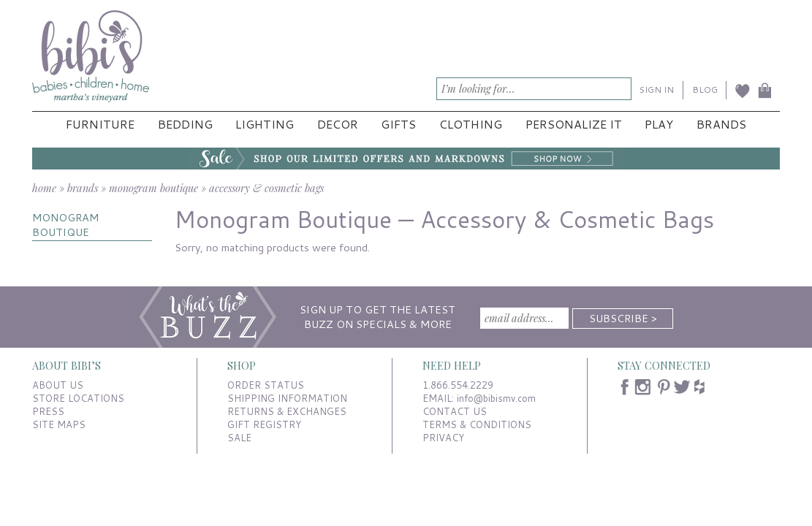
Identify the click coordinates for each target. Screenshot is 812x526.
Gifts (398, 124)
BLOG (705, 89)
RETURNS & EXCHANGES (287, 411)
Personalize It (574, 124)
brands (83, 188)
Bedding (185, 124)
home (44, 188)
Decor (338, 124)
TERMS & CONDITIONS (477, 424)
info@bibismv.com (496, 398)
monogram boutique (153, 188)
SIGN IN (657, 89)
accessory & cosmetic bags (266, 188)
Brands (721, 124)
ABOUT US (58, 385)
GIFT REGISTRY (264, 424)
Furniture (100, 124)
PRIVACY (443, 438)
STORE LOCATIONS (78, 398)
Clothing (471, 124)
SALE (239, 438)
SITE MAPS (59, 424)
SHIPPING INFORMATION (287, 398)
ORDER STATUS (266, 385)
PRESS (48, 411)
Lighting (265, 124)
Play (659, 124)
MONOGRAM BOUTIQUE (65, 225)
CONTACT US (455, 411)
